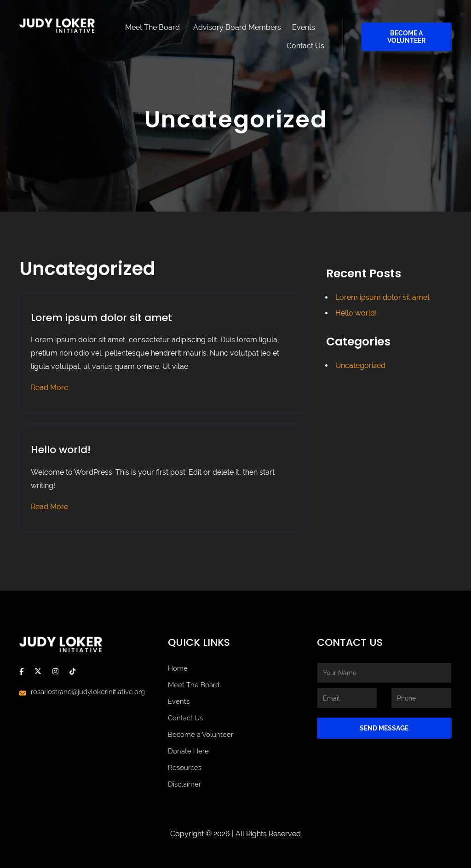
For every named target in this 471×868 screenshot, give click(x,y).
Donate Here (188, 751)
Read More (49, 388)
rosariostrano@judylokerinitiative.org (88, 692)
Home (178, 668)
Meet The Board (152, 27)
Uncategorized (360, 365)
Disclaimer (184, 784)
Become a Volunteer (406, 37)
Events (304, 27)
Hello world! (61, 450)
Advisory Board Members (237, 27)
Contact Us (305, 46)
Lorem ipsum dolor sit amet (101, 318)
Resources (185, 768)
